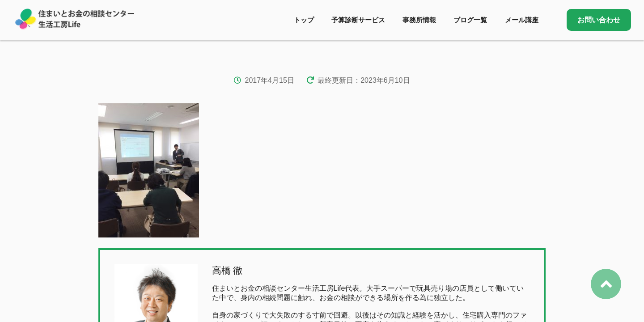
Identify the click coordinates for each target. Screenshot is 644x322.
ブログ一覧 (470, 20)
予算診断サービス (358, 20)
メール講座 (522, 20)
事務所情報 (419, 20)
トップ (304, 20)
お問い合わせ (599, 20)
